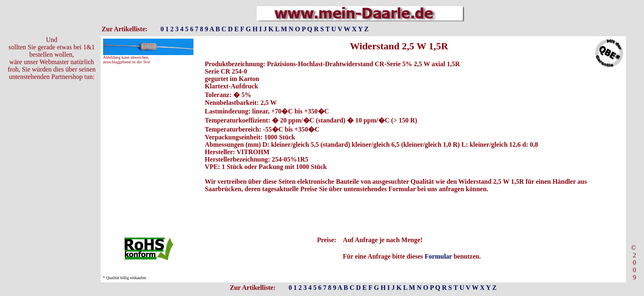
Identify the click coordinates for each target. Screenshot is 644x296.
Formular (438, 256)
